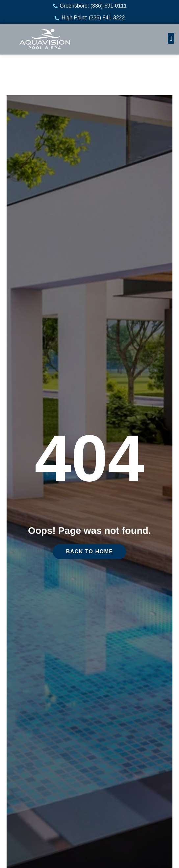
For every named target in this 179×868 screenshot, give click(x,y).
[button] (171, 38)
